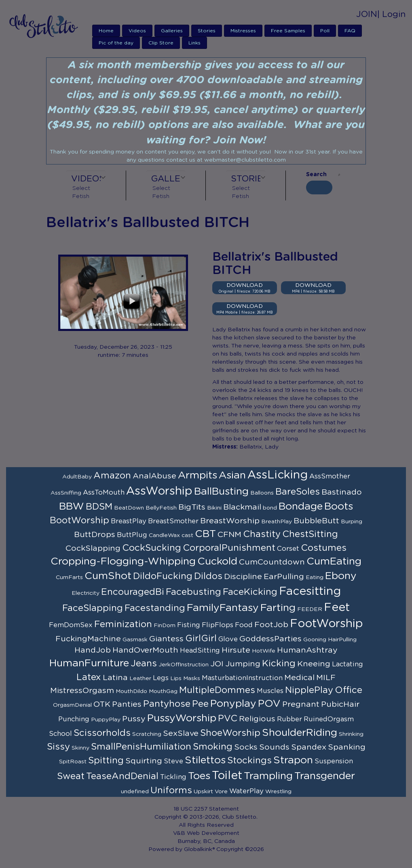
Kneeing (314, 664)
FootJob (271, 625)
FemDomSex (71, 625)
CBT (205, 534)
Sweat (71, 776)
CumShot (108, 576)
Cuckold (217, 561)
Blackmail (242, 507)
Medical (299, 678)
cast (187, 535)
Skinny (80, 748)
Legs (161, 678)
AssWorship (159, 491)
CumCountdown (272, 562)
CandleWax (164, 535)
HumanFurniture (89, 663)
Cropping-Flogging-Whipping (123, 561)
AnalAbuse (154, 476)
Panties (127, 704)
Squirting (144, 761)
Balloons (262, 493)
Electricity (86, 593)
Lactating (348, 664)
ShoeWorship (230, 733)
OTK (102, 704)
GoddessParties (270, 639)
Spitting (106, 761)
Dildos (208, 576)
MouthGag (163, 691)
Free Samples (288, 31)
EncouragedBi (133, 592)
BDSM (99, 507)
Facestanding (155, 608)
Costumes (324, 548)
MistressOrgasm (82, 691)
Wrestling (278, 792)
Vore (221, 792)
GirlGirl (201, 638)
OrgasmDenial (72, 705)
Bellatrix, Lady (259, 447)
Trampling (268, 776)
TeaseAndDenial (122, 776)
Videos (137, 31)
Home (106, 31)
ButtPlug (132, 535)
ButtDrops (95, 535)
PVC (228, 718)
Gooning (315, 640)
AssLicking (278, 475)
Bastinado (342, 492)
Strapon (293, 760)
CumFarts (69, 577)
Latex (89, 677)
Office (349, 690)
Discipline (243, 577)
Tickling (173, 777)
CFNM (229, 535)
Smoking (213, 747)
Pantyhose (167, 704)
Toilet (227, 776)
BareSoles (298, 492)
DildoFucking (163, 576)
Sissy (58, 747)
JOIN (367, 14)
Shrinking (351, 734)
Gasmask (135, 640)
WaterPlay (246, 791)
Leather (140, 678)
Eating (315, 577)
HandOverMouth (145, 650)
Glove (228, 639)
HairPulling (342, 640)
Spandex (309, 747)
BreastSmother (173, 521)
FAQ (350, 31)
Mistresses (243, 31)
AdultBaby (77, 477)
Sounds (274, 747)
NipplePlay (309, 690)
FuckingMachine (88, 639)
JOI (217, 664)
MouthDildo (131, 691)
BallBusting (221, 492)
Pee (200, 704)
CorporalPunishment (229, 548)
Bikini (214, 508)
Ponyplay (233, 704)
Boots (339, 507)
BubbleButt (316, 521)
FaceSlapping (93, 608)
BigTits (192, 507)
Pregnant (301, 704)
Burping (352, 522)
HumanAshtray (307, 650)
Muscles (270, 691)
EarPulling (284, 577)
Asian (232, 475)
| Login (391, 14)
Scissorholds (102, 733)
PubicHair (340, 704)
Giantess (166, 639)
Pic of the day (116, 43)
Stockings (249, 761)
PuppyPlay (106, 720)
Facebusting (193, 592)
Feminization (123, 624)
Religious (257, 719)
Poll (325, 31)
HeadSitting (200, 651)
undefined (135, 792)
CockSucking (152, 548)
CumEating (334, 561)
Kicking (279, 664)
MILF (326, 678)
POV (269, 704)
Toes (199, 776)
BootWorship (79, 520)
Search (316, 175)
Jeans (144, 664)
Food (244, 625)
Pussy (134, 719)
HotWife (264, 651)
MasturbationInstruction (242, 678)
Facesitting (310, 592)
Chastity (262, 534)
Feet (337, 608)
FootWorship (326, 624)
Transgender (325, 776)
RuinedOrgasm (329, 719)
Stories (207, 31)
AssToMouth (104, 493)
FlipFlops (218, 625)
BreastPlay (129, 521)
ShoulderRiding (300, 733)
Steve (173, 761)
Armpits (198, 475)
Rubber (289, 719)
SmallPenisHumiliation (141, 747)
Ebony (341, 576)
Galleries (172, 31)
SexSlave (181, 733)
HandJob (93, 650)
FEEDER (310, 609)
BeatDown (129, 508)
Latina (115, 678)
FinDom (165, 626)
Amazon (112, 476)
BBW (72, 507)
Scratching (147, 734)
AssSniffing (66, 493)
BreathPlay (277, 522)
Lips (176, 678)
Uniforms (171, 790)
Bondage (301, 507)
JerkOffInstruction (184, 665)
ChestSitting (310, 534)
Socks (246, 747)
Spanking (347, 747)
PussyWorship (182, 718)
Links (194, 43)
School (60, 734)
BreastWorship (230, 521)
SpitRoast (73, 762)
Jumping (243, 664)
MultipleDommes (217, 690)
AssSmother (330, 476)
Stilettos (205, 760)
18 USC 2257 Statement (206, 809)
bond (270, 508)
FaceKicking (250, 592)
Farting (278, 608)
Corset (288, 549)
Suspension (334, 761)
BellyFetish (161, 508)
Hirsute (236, 650)
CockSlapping (93, 548)
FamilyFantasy (223, 608)
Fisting (189, 625)
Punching (74, 719)
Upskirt (203, 792)
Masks (192, 678)
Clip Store (161, 43)
